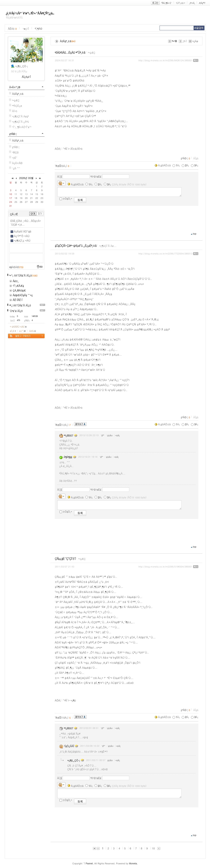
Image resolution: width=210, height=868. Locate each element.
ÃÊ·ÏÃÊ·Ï (18, 300)
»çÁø (195, 41)
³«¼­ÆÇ (16, 100)
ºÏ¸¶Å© (39, 29)
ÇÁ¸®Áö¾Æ (19, 290)
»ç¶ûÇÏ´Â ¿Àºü (21, 122)
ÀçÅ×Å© (17, 163)
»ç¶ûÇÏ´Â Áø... (108, 246)
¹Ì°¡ (14, 127)
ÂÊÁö (12, 29)
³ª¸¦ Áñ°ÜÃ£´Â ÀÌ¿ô (20, 305)
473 (18, 320)
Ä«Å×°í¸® (15, 87)
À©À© (18, 267)
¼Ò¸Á (13, 331)
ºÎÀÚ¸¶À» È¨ (167, 3)
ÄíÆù (32, 331)
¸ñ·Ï (184, 41)
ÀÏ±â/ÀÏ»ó (76, 149)
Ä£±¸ (16, 281)
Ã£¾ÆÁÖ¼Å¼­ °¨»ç (23, 295)
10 (153, 848)
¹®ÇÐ (15, 152)
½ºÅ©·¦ (13, 134)
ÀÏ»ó (15, 111)
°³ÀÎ (65, 149)
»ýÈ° (15, 158)
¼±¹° (23, 331)
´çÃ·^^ (16, 168)
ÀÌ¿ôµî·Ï (26, 77)
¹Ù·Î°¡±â (179, 3)
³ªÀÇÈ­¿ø (17, 106)
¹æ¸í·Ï (26, 29)
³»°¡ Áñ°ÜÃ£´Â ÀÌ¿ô (21, 275)
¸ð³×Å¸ (192, 3)
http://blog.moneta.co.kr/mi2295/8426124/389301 (165, 60)
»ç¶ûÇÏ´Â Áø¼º (20, 116)
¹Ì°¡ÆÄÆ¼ (18, 286)
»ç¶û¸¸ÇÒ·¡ (22, 66)
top (195, 234)
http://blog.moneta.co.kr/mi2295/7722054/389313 (165, 254)
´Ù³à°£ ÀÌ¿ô (16, 311)
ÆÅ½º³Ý (202, 3)
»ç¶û (73, 700)
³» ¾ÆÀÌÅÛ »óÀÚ (18, 327)
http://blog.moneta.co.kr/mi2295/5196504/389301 (165, 567)
